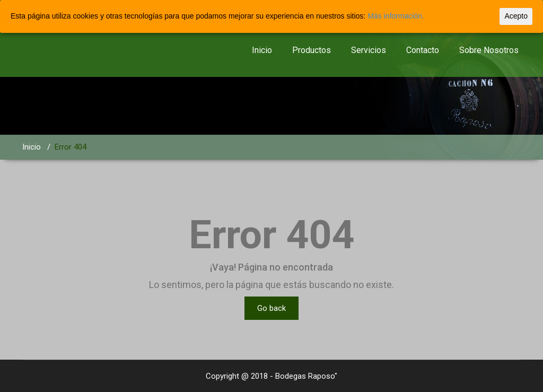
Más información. (396, 16)
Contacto (423, 50)
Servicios (369, 50)
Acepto (516, 16)
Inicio (262, 50)
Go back (271, 308)
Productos (312, 50)
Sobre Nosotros (489, 50)
